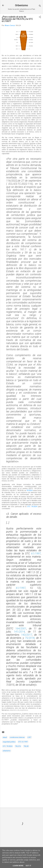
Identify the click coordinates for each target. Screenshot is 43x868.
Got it (28, 866)
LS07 (29, 737)
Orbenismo (21, 5)
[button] (40, 17)
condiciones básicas (17, 737)
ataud (5, 737)
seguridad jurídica (9, 742)
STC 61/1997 (23, 742)
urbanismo (7, 751)
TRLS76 (18, 746)
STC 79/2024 (32, 507)
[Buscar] (40, 6)
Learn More (18, 866)
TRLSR (26, 746)
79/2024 (29, 490)
